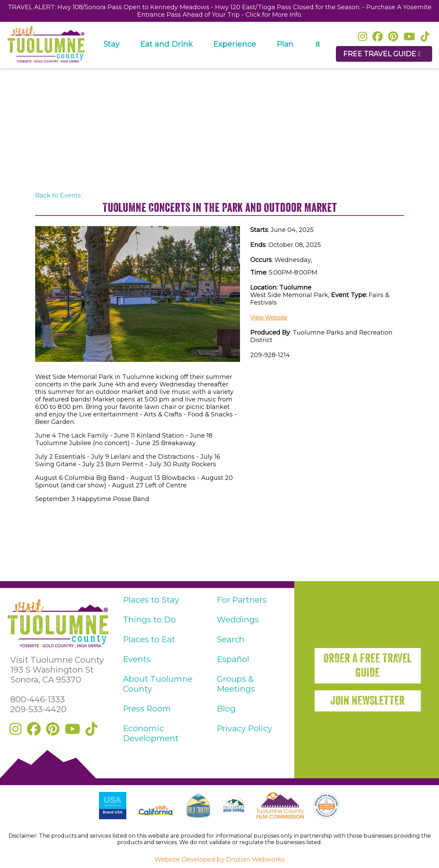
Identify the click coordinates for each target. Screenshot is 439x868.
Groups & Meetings (236, 684)
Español (233, 659)
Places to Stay (151, 600)
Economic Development (151, 733)
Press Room (147, 709)
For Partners (242, 600)
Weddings (238, 620)
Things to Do (149, 620)
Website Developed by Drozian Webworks (220, 859)
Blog (226, 709)
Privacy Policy (244, 728)
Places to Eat (149, 639)
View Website (269, 318)
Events (137, 659)
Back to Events (58, 195)
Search (231, 639)
